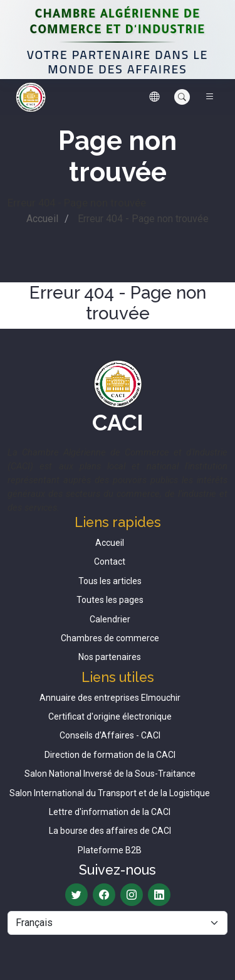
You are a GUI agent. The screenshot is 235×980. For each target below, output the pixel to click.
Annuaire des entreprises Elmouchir (110, 698)
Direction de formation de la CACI (110, 755)
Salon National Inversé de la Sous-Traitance (110, 774)
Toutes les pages (110, 600)
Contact (110, 562)
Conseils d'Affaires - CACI (110, 735)
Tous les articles (110, 581)
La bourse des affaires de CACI (110, 831)
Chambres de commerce (110, 638)
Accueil (42, 219)
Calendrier (110, 619)
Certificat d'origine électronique (110, 716)
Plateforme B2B (110, 850)
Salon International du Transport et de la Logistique (110, 793)
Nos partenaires (110, 657)
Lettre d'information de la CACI (110, 812)
